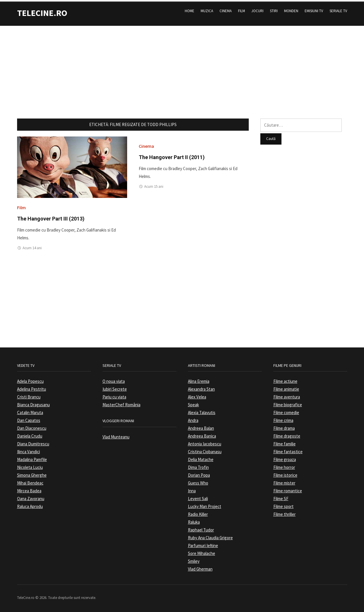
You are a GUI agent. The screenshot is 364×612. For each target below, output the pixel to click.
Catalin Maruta (30, 411)
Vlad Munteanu (116, 435)
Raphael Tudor (201, 528)
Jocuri (257, 9)
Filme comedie (286, 411)
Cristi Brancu (29, 395)
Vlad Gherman (200, 567)
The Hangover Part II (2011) (172, 155)
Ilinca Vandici (29, 450)
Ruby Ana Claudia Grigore (210, 536)
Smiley (194, 559)
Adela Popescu (30, 379)
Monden (291, 9)
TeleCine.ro (42, 11)
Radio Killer (198, 512)
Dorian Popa (199, 473)
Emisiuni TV (314, 9)
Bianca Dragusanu (33, 403)
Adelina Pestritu (32, 387)
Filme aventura (287, 395)
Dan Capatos (29, 419)
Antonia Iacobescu (205, 442)
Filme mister (284, 481)
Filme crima (283, 419)
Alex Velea (197, 395)
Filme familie (285, 442)
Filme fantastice (288, 450)
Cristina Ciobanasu (205, 450)
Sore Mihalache (202, 552)
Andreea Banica (202, 434)
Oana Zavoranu (31, 497)
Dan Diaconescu (32, 426)
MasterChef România (121, 403)
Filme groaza (285, 458)
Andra (193, 419)
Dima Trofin (198, 466)
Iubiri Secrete (115, 387)
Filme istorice (285, 473)
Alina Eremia (199, 379)
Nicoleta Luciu (30, 466)
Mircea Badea (29, 489)
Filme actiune (285, 379)
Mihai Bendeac (30, 481)
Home (190, 9)
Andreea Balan (201, 426)
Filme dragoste (287, 434)
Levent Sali (198, 497)
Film (242, 9)
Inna (192, 489)
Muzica (207, 9)
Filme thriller (285, 512)
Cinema (226, 9)
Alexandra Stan (201, 387)
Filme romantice (288, 489)
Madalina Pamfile (32, 458)
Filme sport (283, 505)
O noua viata (114, 379)
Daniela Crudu (30, 434)
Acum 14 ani (32, 246)
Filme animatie (286, 387)
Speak (193, 403)
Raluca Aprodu (30, 505)
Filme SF (281, 497)
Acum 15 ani (154, 185)
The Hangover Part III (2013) (51, 217)
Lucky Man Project (205, 505)
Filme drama (284, 426)
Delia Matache (201, 458)
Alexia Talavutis (202, 411)
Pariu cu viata (114, 395)
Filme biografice (288, 403)
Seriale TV (338, 9)
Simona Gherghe (32, 473)
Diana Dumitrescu (33, 442)
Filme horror (284, 466)
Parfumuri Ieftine (203, 544)
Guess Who (198, 481)
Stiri (274, 9)
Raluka (194, 520)
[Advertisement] (182, 65)
